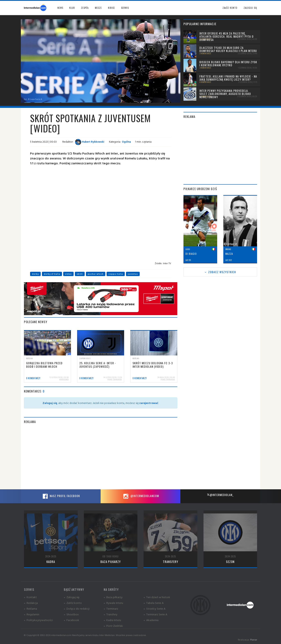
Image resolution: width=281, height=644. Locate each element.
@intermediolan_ (220, 495)
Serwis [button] (125, 8)
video (68, 274)
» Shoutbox (71, 614)
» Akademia (151, 620)
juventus (133, 274)
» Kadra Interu (112, 620)
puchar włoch (96, 274)
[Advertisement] (101, 457)
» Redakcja (31, 603)
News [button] (60, 8)
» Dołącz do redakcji (77, 608)
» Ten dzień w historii (157, 597)
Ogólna (126, 142)
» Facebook (71, 620)
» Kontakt (30, 597)
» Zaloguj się (72, 597)
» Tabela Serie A (154, 603)
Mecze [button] (98, 8)
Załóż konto (230, 8)
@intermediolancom (141, 496)
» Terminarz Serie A (155, 614)
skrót (80, 274)
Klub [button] (72, 8)
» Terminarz (111, 608)
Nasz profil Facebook (61, 496)
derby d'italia (52, 274)
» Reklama (30, 608)
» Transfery (111, 614)
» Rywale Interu (113, 603)
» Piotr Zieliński (113, 626)
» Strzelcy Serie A (155, 608)
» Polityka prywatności (38, 620)
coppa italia (116, 274)
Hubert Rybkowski (90, 142)
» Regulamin (32, 614)
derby (35, 274)
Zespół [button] (85, 8)
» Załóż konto (73, 603)
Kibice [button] (111, 8)
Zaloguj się (250, 8)
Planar (254, 640)
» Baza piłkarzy (113, 597)
